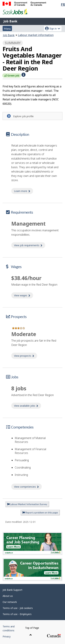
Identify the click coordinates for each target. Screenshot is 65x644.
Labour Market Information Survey (27, 504)
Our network (10, 602)
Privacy (7, 636)
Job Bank (10, 21)
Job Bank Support (12, 590)
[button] (23, 75)
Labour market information (36, 35)
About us (8, 596)
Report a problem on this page (40, 512)
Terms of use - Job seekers (18, 608)
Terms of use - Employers (17, 614)
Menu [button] (7, 29)
